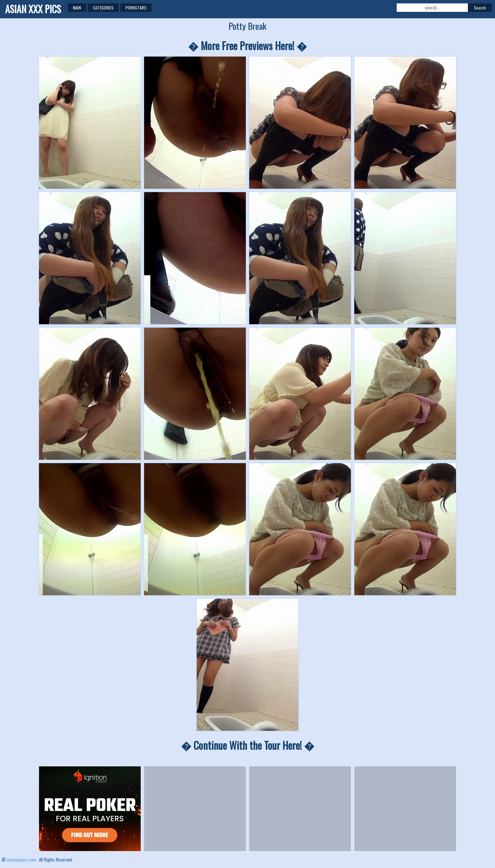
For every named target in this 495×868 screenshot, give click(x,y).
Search (480, 8)
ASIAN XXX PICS (33, 9)
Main (77, 8)
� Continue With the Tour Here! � (248, 745)
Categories (103, 8)
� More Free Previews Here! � (248, 46)
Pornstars (136, 8)
